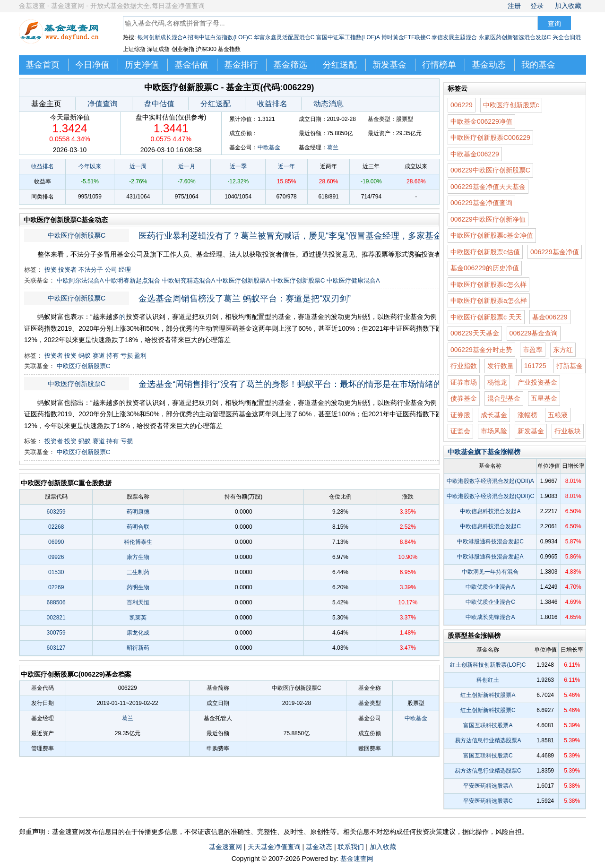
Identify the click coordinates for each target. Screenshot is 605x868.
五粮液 (558, 415)
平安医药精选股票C (488, 801)
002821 (56, 618)
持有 (112, 356)
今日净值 (92, 65)
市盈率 (533, 350)
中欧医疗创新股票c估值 (485, 252)
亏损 (127, 356)
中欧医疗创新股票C (77, 235)
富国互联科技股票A (488, 725)
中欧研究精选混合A (189, 280)
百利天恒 (138, 602)
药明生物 (138, 587)
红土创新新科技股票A (488, 695)
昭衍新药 (138, 648)
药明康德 (138, 512)
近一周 (138, 166)
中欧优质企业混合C (490, 602)
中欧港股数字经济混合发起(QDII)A (490, 481)
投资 (51, 270)
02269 (56, 587)
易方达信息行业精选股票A (488, 740)
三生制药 (138, 572)
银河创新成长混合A (162, 37)
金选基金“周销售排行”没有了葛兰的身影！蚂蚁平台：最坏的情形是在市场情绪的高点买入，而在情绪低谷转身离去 (297, 384)
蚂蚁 (85, 356)
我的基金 (538, 65)
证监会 (460, 431)
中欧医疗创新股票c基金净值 (492, 235)
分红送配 (340, 65)
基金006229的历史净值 (485, 268)
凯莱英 (138, 618)
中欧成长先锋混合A (490, 617)
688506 (56, 602)
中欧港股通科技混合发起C (490, 541)
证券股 (460, 415)
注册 (514, 6)
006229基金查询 (534, 333)
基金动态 (489, 65)
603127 (56, 648)
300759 (56, 633)
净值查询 (103, 104)
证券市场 (464, 382)
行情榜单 (439, 65)
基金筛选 (290, 65)
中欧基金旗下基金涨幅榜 (484, 452)
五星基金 (544, 398)
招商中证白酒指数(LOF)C (220, 37)
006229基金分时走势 (481, 350)
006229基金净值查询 (481, 203)
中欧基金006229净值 (481, 121)
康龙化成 (138, 633)
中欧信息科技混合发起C (490, 526)
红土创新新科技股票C (488, 710)
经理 (125, 270)
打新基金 (570, 366)
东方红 (563, 350)
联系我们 (351, 847)
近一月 (187, 166)
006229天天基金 (475, 333)
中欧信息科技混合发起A (490, 511)
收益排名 (272, 104)
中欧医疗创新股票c (511, 105)
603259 (56, 512)
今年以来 (90, 166)
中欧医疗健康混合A (353, 280)
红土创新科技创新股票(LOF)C (488, 665)
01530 (56, 572)
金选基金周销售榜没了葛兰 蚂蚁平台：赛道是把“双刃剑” (245, 299)
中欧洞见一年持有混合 (490, 572)
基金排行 (241, 65)
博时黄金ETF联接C (406, 37)
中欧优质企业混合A (490, 587)
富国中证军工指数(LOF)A (348, 37)
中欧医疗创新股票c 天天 (486, 317)
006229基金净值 (555, 252)
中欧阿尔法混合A (80, 280)
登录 (537, 6)
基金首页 (43, 65)
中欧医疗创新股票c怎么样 (488, 284)
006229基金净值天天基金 (488, 187)
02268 (56, 527)
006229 (462, 105)
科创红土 (488, 680)
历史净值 (142, 65)
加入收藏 (568, 6)
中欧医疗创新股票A (243, 280)
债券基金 (464, 398)
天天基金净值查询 (274, 847)
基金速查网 (225, 847)
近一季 (238, 166)
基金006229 (550, 317)
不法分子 (91, 270)
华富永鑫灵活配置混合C (284, 37)
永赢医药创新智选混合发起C (515, 37)
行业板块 (568, 431)
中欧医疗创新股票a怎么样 (489, 301)
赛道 (99, 356)
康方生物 (138, 557)
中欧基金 (269, 147)
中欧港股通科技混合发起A (490, 557)
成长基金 (494, 415)
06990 (56, 542)
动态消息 (328, 104)
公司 (111, 270)
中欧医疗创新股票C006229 (490, 138)
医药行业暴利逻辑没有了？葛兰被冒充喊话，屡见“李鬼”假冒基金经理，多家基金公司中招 (297, 236)
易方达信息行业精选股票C (488, 771)
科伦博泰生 (138, 542)
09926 (56, 557)
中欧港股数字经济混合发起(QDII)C (490, 496)
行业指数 (464, 366)
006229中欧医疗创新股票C (490, 170)
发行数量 (501, 366)
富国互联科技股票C (488, 756)
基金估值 (191, 65)
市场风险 (494, 431)
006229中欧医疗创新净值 (488, 219)
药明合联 (138, 527)
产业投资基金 (537, 382)
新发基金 (389, 65)
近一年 (286, 166)
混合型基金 (504, 398)
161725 (535, 366)
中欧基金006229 (475, 154)
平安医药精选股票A (488, 786)
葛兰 (333, 147)
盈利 (140, 356)
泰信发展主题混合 (454, 37)
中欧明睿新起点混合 (133, 280)
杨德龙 (497, 382)
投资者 (67, 270)
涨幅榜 (527, 415)
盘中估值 (159, 104)
